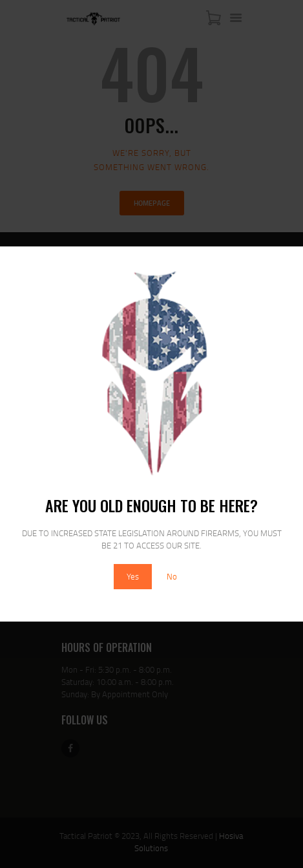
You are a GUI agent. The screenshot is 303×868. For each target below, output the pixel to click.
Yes (133, 576)
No (172, 576)
